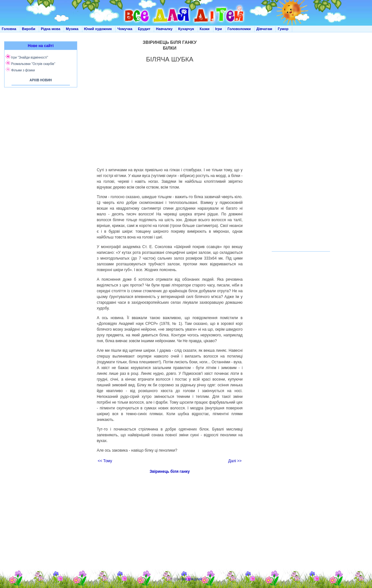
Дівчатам (264, 29)
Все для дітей (192, 579)
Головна (9, 29)
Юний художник (98, 29)
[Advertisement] (39, 154)
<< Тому (105, 461)
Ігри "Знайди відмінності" (30, 57)
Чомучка (125, 29)
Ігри (218, 29)
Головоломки (239, 29)
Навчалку (164, 29)
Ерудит (144, 29)
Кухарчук (186, 29)
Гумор (283, 29)
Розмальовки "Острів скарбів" (33, 64)
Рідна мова (50, 29)
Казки (205, 29)
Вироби (29, 29)
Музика (72, 29)
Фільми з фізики (23, 70)
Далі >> (235, 461)
